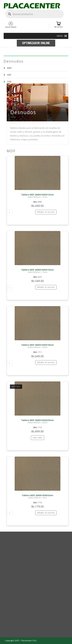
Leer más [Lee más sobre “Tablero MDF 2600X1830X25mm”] (38, 438)
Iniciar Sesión (11, 27)
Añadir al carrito (46, 212)
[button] (60, 36)
